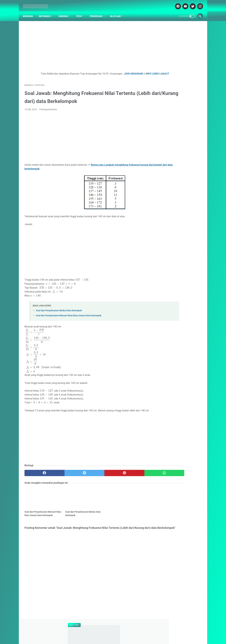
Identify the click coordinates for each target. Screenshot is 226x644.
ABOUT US (103, 628)
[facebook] (39, 479)
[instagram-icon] (198, 4)
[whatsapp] (128, 479)
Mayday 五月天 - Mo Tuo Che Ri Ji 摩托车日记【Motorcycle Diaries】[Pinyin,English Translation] (178, 177)
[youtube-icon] (183, 4)
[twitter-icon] (191, 4)
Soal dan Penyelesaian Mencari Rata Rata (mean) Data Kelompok (69, 317)
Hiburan (65, 12)
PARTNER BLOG (135, 628)
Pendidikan (98, 12)
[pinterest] (99, 479)
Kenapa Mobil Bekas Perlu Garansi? (177, 221)
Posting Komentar (48, 111)
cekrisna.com (130, 635)
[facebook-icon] (176, 4)
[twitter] (69, 479)
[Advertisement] (84, 45)
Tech (80, 12)
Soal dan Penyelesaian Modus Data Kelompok (59, 312)
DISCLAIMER (117, 628)
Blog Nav (117, 12)
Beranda (29, 12)
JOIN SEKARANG (118, 71)
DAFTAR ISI (89, 628)
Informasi (46, 12)
